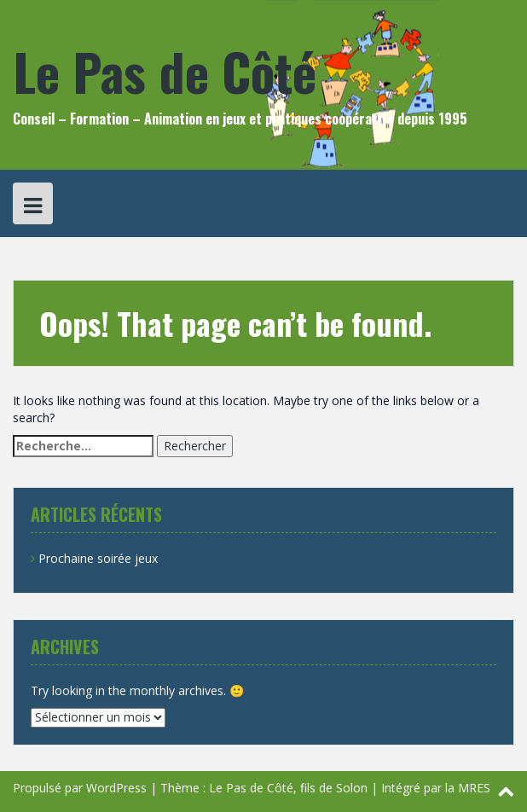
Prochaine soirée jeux (98, 558)
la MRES (468, 788)
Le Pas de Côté (165, 70)
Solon (352, 788)
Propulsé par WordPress (80, 788)
